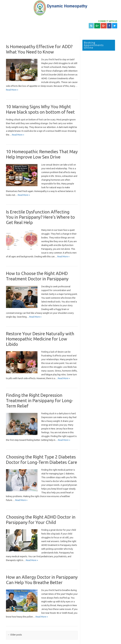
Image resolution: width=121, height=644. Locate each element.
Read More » (12, 90)
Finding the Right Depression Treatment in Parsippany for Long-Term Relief (40, 400)
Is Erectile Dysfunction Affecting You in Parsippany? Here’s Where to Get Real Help (40, 217)
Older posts (15, 635)
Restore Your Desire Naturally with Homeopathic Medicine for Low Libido (40, 339)
